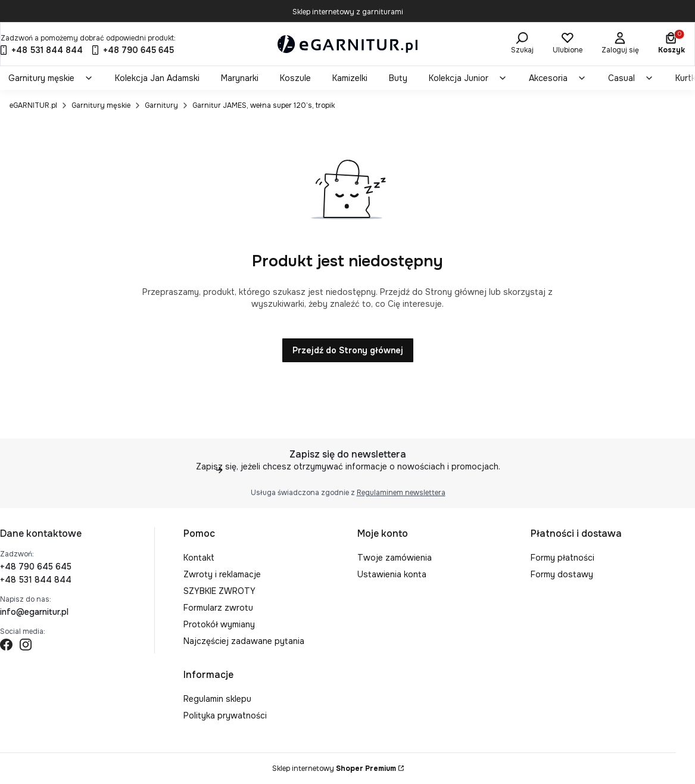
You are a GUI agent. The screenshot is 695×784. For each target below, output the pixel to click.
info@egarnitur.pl (34, 612)
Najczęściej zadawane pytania (244, 641)
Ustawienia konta (392, 574)
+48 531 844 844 (36, 580)
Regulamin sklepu (217, 699)
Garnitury (161, 105)
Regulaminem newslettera (401, 493)
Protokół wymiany (219, 624)
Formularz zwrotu (218, 608)
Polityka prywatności (225, 715)
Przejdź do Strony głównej (348, 350)
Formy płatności (562, 558)
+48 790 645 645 (36, 567)
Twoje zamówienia (395, 558)
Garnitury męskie (101, 105)
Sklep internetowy (334, 769)
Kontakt (199, 558)
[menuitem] (51, 78)
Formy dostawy (562, 574)
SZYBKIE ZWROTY (219, 591)
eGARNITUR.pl (33, 105)
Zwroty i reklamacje (222, 574)
